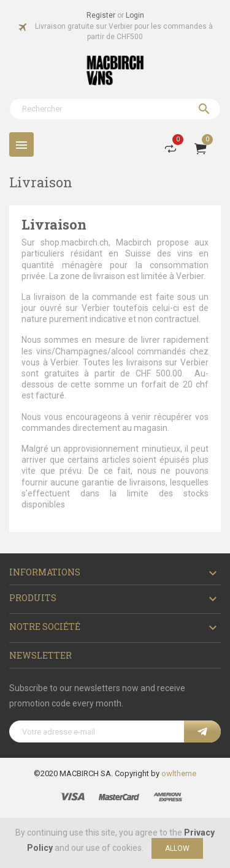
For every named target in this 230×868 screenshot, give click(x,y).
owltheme (179, 773)
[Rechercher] (115, 109)
